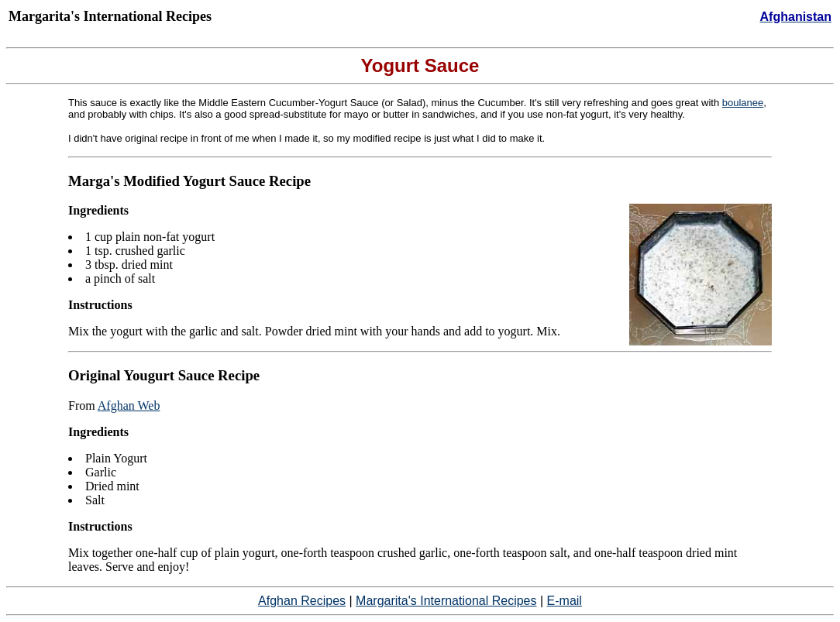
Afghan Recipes (302, 601)
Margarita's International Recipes (446, 601)
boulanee (743, 103)
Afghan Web (129, 406)
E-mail (565, 601)
